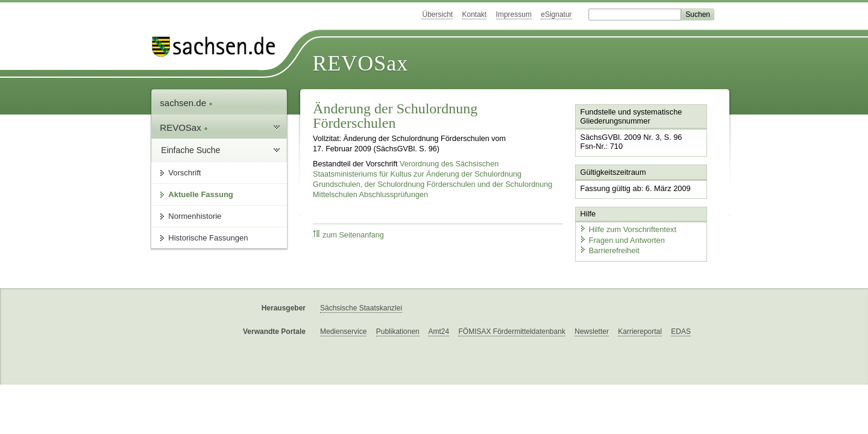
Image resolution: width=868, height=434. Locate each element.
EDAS (681, 332)
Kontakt (475, 14)
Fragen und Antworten (622, 240)
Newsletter (592, 332)
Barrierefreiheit (609, 250)
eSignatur (556, 14)
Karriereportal (640, 332)
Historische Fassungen (208, 238)
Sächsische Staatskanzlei (361, 308)
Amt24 (439, 332)
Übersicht (437, 14)
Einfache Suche (190, 150)
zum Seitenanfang (348, 235)
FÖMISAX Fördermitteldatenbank (511, 332)
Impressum (514, 14)
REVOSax (360, 63)
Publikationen (398, 332)
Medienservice (343, 332)
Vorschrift (184, 173)
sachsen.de (186, 103)
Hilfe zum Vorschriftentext (628, 229)
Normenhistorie (195, 216)
